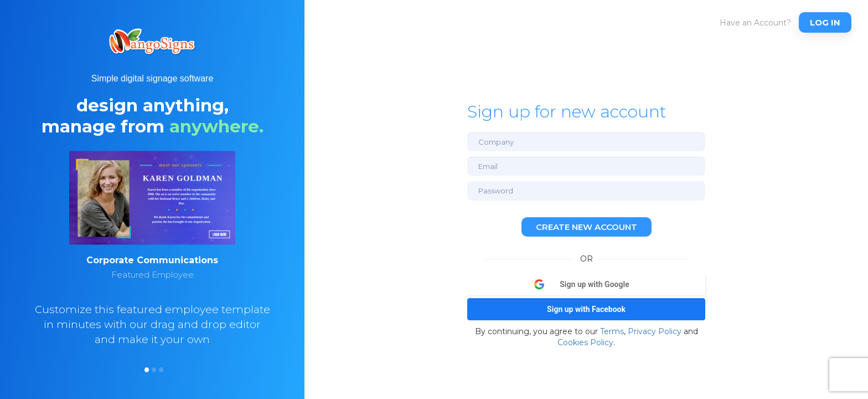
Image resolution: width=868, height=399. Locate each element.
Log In (825, 22)
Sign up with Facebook (586, 309)
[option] (152, 266)
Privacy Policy (655, 331)
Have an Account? (755, 23)
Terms (612, 331)
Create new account (587, 227)
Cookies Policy (585, 342)
